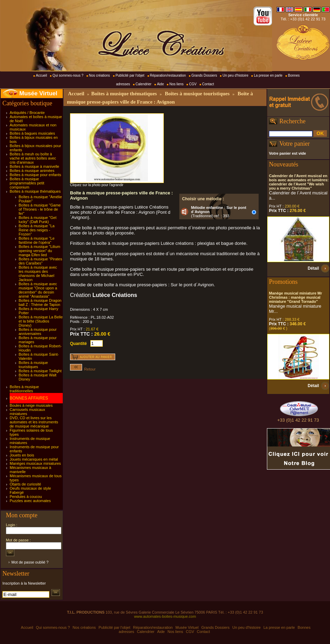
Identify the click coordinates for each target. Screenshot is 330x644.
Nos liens (176, 84)
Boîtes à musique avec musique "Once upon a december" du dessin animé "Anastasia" (38, 290)
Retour (83, 369)
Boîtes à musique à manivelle (34, 166)
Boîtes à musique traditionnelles (24, 389)
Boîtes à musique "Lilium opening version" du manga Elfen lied (39, 251)
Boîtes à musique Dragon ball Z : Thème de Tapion (40, 302)
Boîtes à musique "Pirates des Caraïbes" (40, 261)
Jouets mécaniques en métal (34, 459)
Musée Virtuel (38, 93)
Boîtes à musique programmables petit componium (27, 183)
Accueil (41, 75)
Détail (313, 268)
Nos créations (99, 75)
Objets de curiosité (25, 484)
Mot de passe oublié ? (30, 562)
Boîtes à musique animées (32, 171)
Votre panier (294, 144)
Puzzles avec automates (30, 501)
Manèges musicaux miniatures (35, 463)
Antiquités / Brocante (27, 113)
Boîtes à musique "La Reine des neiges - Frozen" (37, 230)
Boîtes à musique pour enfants (35, 175)
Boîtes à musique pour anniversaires (38, 331)
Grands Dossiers (204, 75)
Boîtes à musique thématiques (35, 191)
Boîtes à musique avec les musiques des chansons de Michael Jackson (38, 273)
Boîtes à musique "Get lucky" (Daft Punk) (38, 220)
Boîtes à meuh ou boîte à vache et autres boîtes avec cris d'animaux (33, 158)
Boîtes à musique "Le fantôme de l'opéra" (37, 240)
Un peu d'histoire (235, 75)
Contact (208, 84)
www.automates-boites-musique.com (165, 616)
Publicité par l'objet (130, 75)
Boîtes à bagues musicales (32, 133)
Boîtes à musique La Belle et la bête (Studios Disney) (41, 321)
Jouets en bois (22, 455)
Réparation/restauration (168, 75)
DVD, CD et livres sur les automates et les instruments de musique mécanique (34, 422)
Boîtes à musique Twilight (40, 371)
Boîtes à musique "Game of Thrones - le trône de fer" (40, 209)
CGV (193, 84)
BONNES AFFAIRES (29, 398)
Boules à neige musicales (31, 405)
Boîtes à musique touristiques (33, 365)
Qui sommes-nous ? (68, 75)
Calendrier (143, 84)
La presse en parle (268, 75)
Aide (160, 84)
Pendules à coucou (26, 497)
